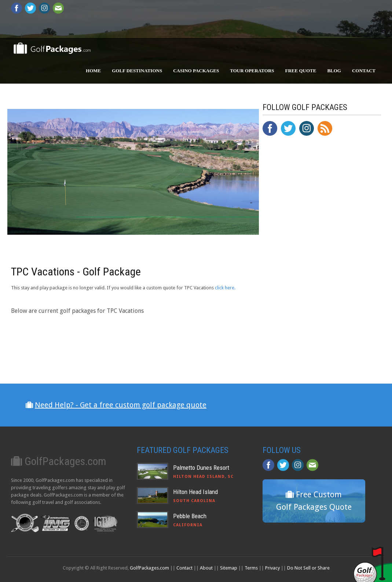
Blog (334, 71)
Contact (364, 71)
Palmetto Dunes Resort (201, 468)
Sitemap (229, 568)
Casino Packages (196, 71)
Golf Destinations (137, 71)
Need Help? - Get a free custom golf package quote (121, 405)
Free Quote (301, 71)
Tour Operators (252, 71)
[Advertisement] (318, 293)
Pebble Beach (190, 516)
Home (93, 71)
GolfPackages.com (149, 568)
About (206, 568)
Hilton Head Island (195, 492)
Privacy (272, 568)
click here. (225, 288)
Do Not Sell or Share (308, 568)
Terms (251, 568)
